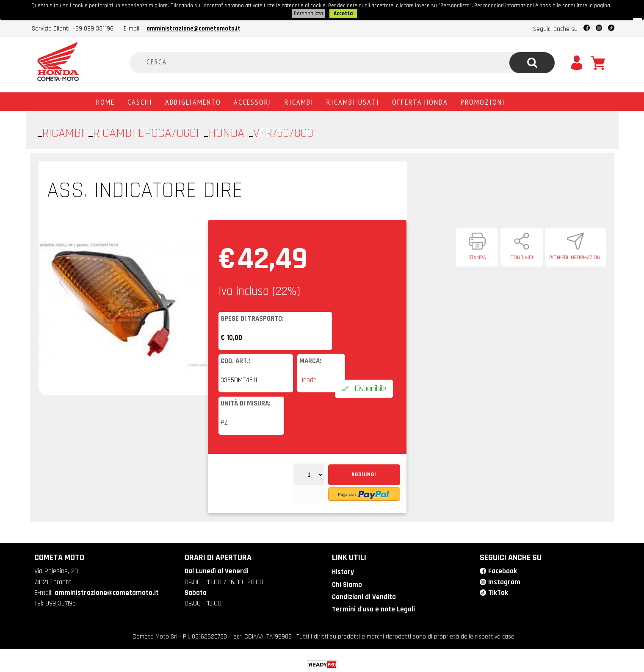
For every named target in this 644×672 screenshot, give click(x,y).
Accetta (343, 13)
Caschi (140, 101)
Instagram (504, 581)
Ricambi (299, 101)
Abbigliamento (193, 101)
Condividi (522, 257)
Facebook (503, 570)
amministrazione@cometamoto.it (193, 28)
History (343, 571)
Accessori (253, 101)
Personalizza (308, 13)
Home (105, 101)
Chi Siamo (347, 584)
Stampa (477, 257)
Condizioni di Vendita (364, 596)
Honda (308, 379)
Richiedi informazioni (575, 257)
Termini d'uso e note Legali (373, 608)
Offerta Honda (420, 101)
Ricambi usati (353, 101)
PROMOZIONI (483, 101)
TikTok (498, 592)
